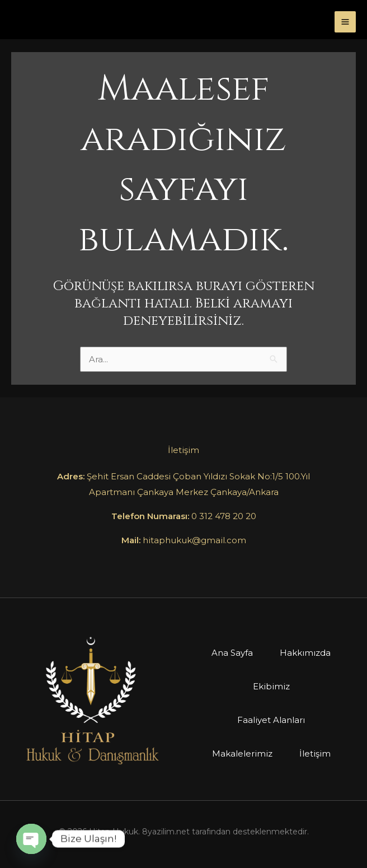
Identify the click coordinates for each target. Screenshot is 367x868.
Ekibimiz (271, 686)
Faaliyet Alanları (271, 720)
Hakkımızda (305, 653)
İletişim (315, 753)
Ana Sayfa (232, 653)
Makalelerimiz (242, 753)
